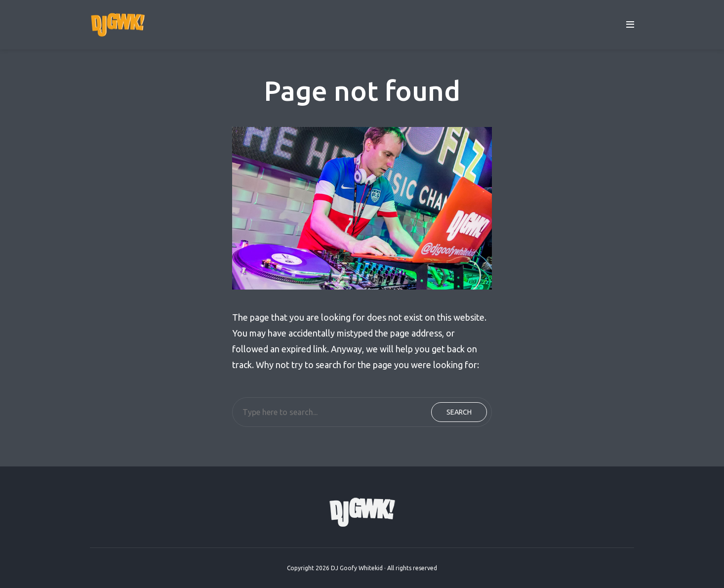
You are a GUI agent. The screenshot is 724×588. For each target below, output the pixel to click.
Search (459, 412)
